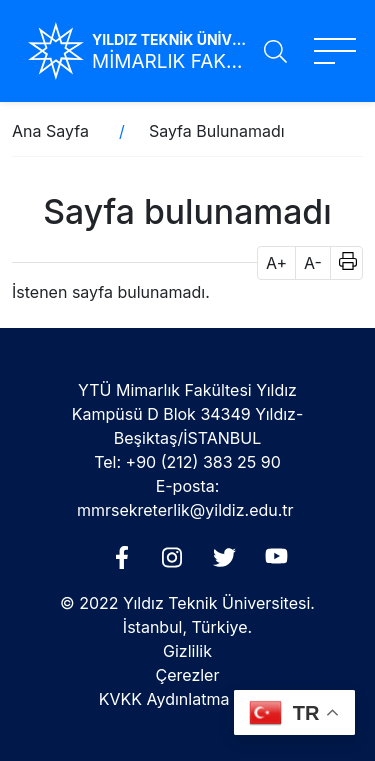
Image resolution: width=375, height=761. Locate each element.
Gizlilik (187, 651)
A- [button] (313, 263)
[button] (341, 263)
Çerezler (188, 675)
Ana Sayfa (50, 131)
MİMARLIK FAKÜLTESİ (169, 61)
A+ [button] (276, 263)
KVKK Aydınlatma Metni (187, 699)
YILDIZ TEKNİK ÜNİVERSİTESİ (169, 39)
